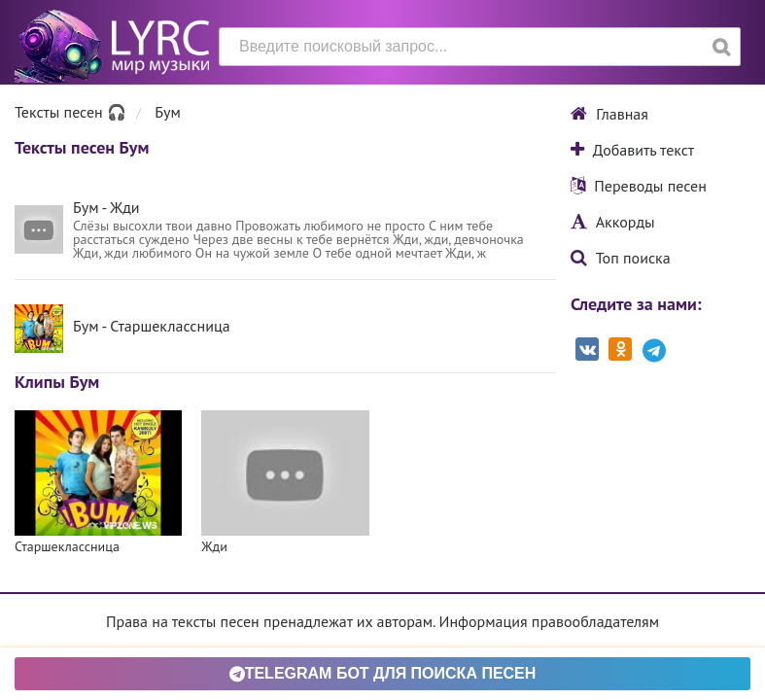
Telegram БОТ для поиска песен (383, 673)
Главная (609, 114)
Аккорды (613, 222)
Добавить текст (632, 150)
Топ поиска (621, 258)
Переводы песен (639, 186)
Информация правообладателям (549, 621)
